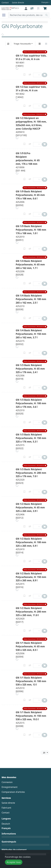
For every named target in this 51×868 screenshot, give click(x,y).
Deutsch (6, 824)
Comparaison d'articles (13, 792)
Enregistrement (9, 787)
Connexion (7, 782)
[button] (35, 52)
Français (45, 2)
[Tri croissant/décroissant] (8, 44)
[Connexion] (26, 9)
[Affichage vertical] (40, 44)
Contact (6, 813)
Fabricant (6, 808)
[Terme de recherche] (26, 15)
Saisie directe (8, 803)
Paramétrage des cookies (18, 857)
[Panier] (45, 9)
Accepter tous (14, 862)
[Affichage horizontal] (46, 44)
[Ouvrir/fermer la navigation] (5, 15)
